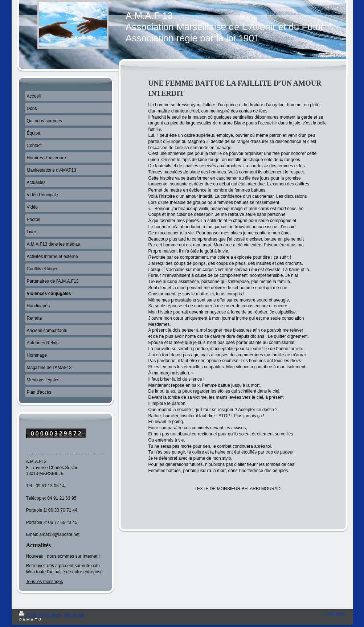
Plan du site (74, 614)
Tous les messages (45, 582)
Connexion (336, 613)
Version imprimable (40, 614)
